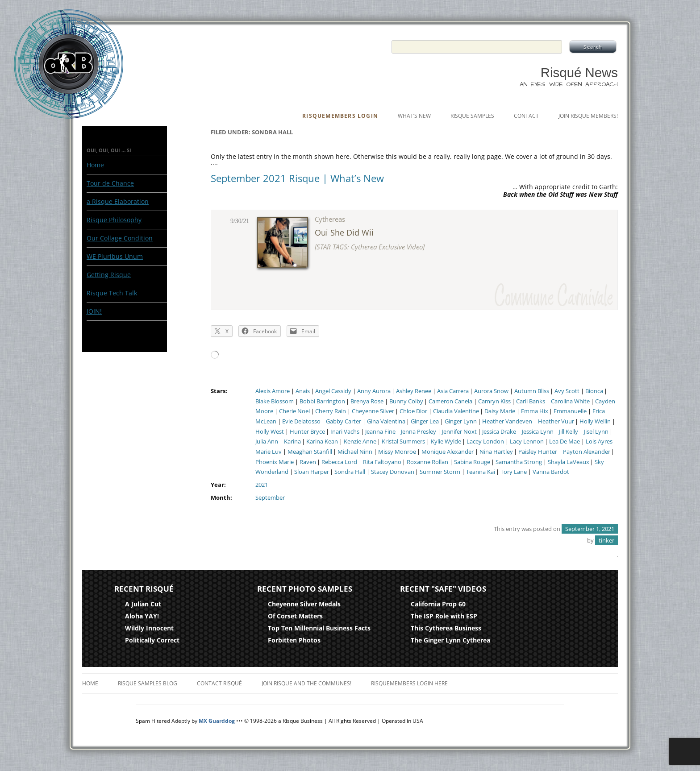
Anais (303, 391)
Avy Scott (567, 391)
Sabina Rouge (472, 462)
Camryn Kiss (494, 401)
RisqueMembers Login (340, 116)
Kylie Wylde (446, 441)
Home (95, 165)
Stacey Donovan (393, 472)
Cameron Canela (450, 401)
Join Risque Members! (588, 116)
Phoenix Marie (275, 462)
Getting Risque (109, 275)
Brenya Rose (367, 401)
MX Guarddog (217, 721)
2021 (262, 485)
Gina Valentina (386, 421)
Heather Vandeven (507, 421)
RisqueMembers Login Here (409, 683)
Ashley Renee (414, 391)
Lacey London (485, 441)
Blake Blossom (275, 401)
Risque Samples (472, 116)
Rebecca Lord (339, 462)
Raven (308, 462)
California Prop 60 (438, 604)
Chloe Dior (413, 411)
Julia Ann (267, 441)
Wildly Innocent (149, 628)
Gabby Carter (344, 421)
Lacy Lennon (527, 441)
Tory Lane (514, 472)
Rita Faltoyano (382, 462)
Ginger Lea (425, 421)
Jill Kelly (569, 432)
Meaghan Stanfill (310, 452)
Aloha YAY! (142, 616)
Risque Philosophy (114, 220)
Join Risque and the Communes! (306, 683)
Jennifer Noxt (459, 432)
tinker (606, 540)
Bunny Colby (406, 401)
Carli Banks (531, 401)
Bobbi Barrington (322, 401)
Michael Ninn (355, 452)
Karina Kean (322, 441)
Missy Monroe (397, 452)
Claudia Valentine (456, 411)
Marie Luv (269, 452)
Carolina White (570, 401)
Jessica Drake (499, 432)
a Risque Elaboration (118, 201)
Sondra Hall (350, 472)
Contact (526, 116)
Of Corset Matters (295, 616)
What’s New (414, 116)
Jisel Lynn (596, 432)
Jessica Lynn (538, 432)
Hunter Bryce (307, 432)
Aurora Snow (491, 391)
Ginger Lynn (461, 421)
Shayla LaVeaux (569, 462)
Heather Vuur (556, 421)
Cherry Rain (331, 411)
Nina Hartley (496, 452)
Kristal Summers (403, 441)
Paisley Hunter (538, 452)
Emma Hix (535, 411)
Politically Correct (152, 640)
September (270, 498)
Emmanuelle (570, 411)
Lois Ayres (599, 441)
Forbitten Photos (294, 640)
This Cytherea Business (446, 628)
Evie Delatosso (301, 421)
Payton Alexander (587, 452)
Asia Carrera (453, 391)
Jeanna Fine (380, 432)
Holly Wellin (595, 421)
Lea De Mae (565, 441)
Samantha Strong (519, 462)
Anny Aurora (374, 391)
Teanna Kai (481, 472)
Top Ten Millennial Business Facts (319, 628)
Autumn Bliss (532, 391)
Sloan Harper (312, 472)
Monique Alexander (448, 452)
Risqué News (579, 73)
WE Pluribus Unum (115, 256)
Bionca (594, 391)
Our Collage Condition (120, 238)
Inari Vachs (345, 432)
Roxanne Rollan (427, 462)
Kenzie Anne (360, 441)
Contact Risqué (219, 683)
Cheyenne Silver (373, 411)
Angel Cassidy (333, 391)
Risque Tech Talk (112, 293)
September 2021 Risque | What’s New (297, 178)
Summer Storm (440, 472)
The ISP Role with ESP (444, 616)
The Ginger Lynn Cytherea (450, 640)
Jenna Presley (419, 432)
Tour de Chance (110, 183)
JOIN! (94, 311)
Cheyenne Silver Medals (304, 604)
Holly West (270, 432)
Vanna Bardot (551, 472)
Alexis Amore (273, 391)
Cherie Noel (294, 411)
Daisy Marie (500, 411)
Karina (292, 441)
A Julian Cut (143, 604)
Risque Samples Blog (148, 683)
